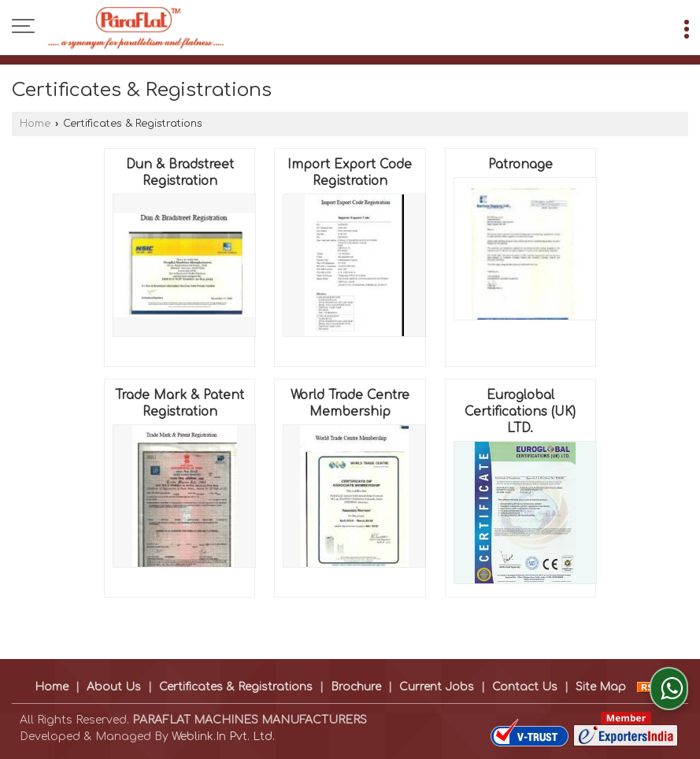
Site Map (601, 687)
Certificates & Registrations (236, 687)
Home (35, 124)
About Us (114, 687)
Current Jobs (437, 687)
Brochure (356, 687)
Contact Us (525, 687)
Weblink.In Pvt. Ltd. (223, 737)
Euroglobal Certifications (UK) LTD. (520, 412)
